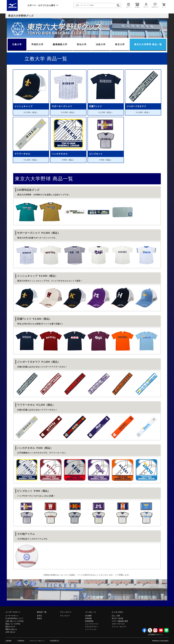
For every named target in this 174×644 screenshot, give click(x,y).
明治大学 (82, 44)
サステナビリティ (92, 627)
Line (166, 630)
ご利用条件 (21, 641)
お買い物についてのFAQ (14, 621)
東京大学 (120, 44)
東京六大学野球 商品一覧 (148, 44)
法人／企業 (116, 616)
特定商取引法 (55, 641)
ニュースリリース (92, 624)
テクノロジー (66, 612)
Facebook (144, 630)
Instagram (155, 630)
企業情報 (8, 641)
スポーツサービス (118, 624)
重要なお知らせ (11, 629)
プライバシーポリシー (37, 641)
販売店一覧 (42, 612)
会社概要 (88, 616)
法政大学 (101, 44)
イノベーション (91, 629)
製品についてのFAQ (13, 624)
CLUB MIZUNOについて (14, 618)
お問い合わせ (10, 632)
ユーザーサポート (13, 612)
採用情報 (88, 618)
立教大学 (17, 44)
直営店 (39, 616)
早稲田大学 (37, 44)
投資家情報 (89, 621)
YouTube (161, 630)
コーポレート (91, 612)
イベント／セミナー (119, 627)
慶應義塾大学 (60, 44)
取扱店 (39, 618)
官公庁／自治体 (117, 618)
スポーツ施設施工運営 (120, 621)
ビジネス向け (117, 612)
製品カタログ (10, 627)
